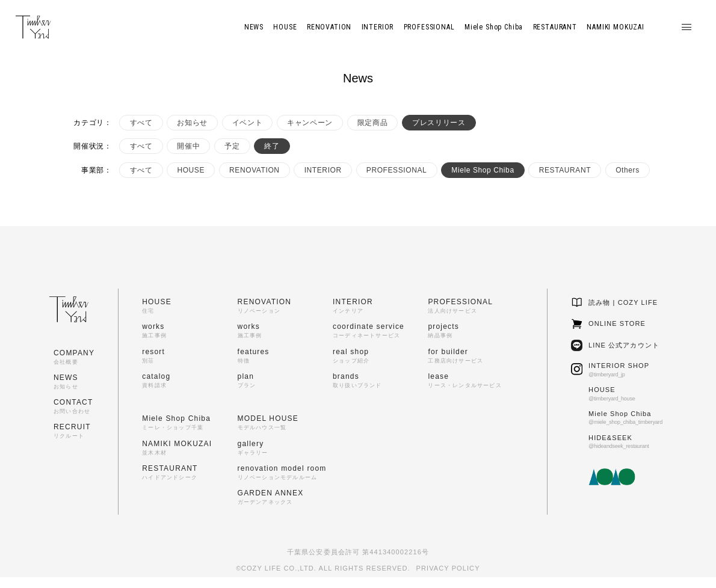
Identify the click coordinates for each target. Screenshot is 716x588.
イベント (247, 123)
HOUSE (191, 170)
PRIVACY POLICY (448, 568)
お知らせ (192, 123)
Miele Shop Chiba (483, 170)
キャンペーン (310, 123)
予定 (232, 146)
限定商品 (372, 123)
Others (628, 170)
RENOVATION (255, 170)
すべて (141, 123)
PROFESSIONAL (397, 170)
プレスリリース (439, 123)
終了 (272, 146)
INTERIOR (323, 170)
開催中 (188, 146)
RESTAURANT (565, 170)
